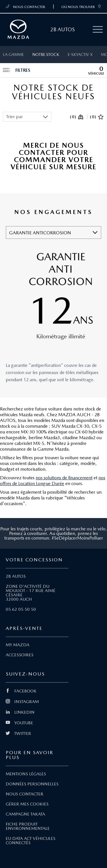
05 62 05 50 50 (21, 609)
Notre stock (46, 55)
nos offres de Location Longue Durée (53, 481)
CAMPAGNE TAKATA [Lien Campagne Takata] (25, 814)
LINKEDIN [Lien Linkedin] (20, 712)
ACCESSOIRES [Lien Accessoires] (20, 655)
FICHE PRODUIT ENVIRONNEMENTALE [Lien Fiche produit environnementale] (28, 826)
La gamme (13, 55)
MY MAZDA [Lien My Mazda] (18, 645)
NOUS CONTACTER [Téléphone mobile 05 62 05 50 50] (25, 7)
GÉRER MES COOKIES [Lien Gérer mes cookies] (27, 804)
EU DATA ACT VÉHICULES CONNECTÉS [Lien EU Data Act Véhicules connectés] (31, 841)
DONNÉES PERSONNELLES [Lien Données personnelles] (32, 784)
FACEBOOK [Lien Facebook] (21, 691)
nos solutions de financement (64, 478)
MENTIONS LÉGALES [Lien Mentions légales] (26, 774)
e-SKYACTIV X (80, 55)
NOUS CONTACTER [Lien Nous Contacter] (25, 794)
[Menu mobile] (98, 30)
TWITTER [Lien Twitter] (18, 733)
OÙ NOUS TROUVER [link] (81, 7)
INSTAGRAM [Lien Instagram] (22, 702)
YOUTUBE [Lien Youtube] (19, 723)
